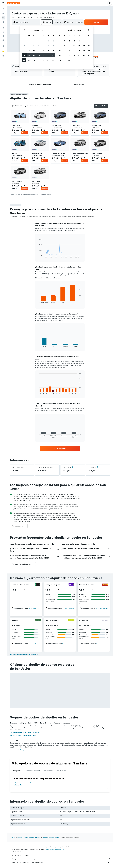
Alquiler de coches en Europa (32, 838)
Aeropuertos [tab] (17, 771)
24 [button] (24, 60)
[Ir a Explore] (3, 28)
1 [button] (48, 41)
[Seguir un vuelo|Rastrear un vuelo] (3, 32)
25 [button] (29, 60)
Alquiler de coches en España (51, 838)
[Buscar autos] (3, 18)
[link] (60, 448)
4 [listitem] (33, 130)
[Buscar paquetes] (3, 22)
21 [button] (44, 55)
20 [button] (39, 55)
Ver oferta (25, 133)
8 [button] (48, 46)
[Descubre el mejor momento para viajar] (3, 36)
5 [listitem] (53, 130)
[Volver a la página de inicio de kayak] (14, 3)
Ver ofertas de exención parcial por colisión (25, 733)
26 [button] (34, 60)
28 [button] (43, 60)
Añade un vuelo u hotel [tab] (32, 771)
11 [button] (29, 51)
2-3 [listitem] (23, 130)
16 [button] (53, 51)
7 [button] (43, 46)
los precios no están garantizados (55, 849)
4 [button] (29, 46)
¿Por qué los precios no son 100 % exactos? (61, 862)
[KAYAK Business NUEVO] (3, 40)
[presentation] (78, 14)
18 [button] (29, 55)
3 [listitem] (58, 130)
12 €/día (71, 13)
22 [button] (48, 55)
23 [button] (53, 55)
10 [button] (24, 51)
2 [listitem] (13, 130)
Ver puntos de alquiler (35, 608)
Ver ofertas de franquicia (19, 750)
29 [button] (48, 60)
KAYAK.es (13, 838)
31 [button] (24, 65)
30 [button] (53, 60)
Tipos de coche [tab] (61, 771)
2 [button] (53, 41)
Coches (20, 838)
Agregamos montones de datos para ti (61, 859)
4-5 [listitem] (43, 130)
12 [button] (34, 51)
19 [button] (34, 55)
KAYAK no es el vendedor (61, 855)
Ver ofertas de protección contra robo (23, 735)
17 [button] (24, 55)
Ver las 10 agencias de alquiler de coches (24, 654)
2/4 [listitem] (83, 130)
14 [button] (44, 51)
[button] (3, 3)
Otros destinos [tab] (48, 771)
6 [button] (39, 46)
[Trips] (3, 46)
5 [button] (34, 46)
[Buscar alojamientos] (3, 13)
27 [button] (39, 60)
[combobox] (22, 17)
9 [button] (53, 46)
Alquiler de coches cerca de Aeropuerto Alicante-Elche (27, 784)
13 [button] (39, 51)
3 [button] (24, 46)
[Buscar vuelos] (3, 9)
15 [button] (48, 51)
